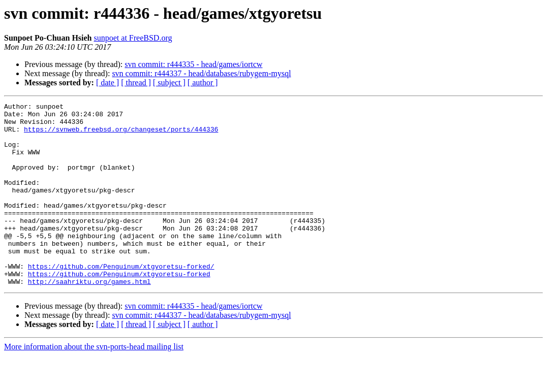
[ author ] (203, 83)
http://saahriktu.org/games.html (89, 318)
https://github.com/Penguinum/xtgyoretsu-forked (119, 309)
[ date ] (108, 83)
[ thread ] (136, 83)
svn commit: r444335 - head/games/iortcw (193, 64)
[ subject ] (169, 83)
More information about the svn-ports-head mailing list (94, 383)
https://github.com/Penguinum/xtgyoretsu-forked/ (121, 300)
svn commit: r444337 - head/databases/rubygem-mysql (201, 73)
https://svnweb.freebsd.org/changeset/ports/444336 (121, 135)
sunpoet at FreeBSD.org (133, 38)
